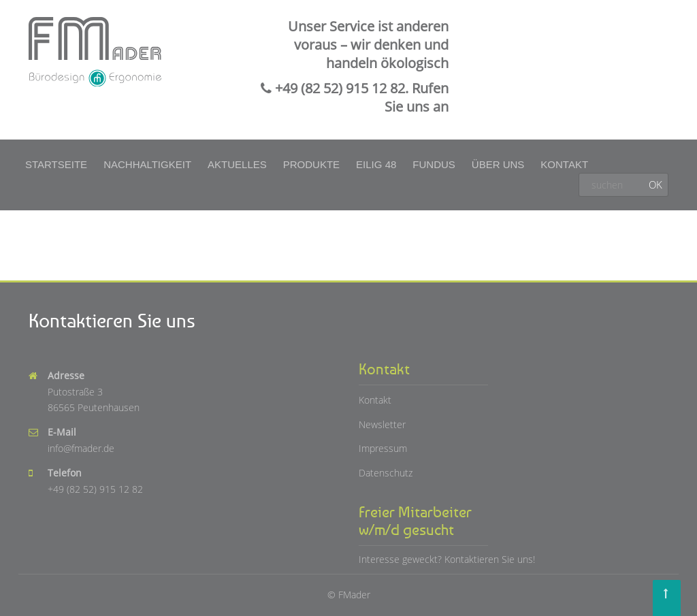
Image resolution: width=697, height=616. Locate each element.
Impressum (383, 448)
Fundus (434, 164)
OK (655, 184)
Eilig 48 (376, 164)
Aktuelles (237, 164)
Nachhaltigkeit (147, 164)
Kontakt (564, 164)
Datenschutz (386, 473)
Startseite (56, 164)
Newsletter (382, 424)
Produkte (311, 164)
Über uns (498, 164)
